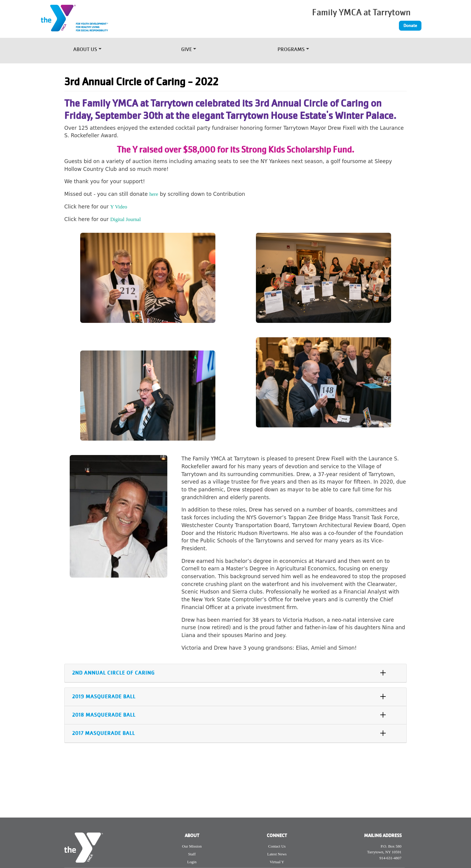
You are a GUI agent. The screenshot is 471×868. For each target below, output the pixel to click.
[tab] (235, 673)
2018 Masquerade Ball (104, 715)
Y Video (119, 207)
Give (187, 50)
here (154, 194)
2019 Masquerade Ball (104, 697)
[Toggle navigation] (372, 48)
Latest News (277, 854)
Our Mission (192, 846)
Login (192, 862)
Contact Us (277, 846)
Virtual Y (277, 862)
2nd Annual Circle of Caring (113, 673)
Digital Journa (125, 219)
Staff (192, 854)
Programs (291, 50)
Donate (410, 26)
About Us (85, 50)
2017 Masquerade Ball (103, 733)
